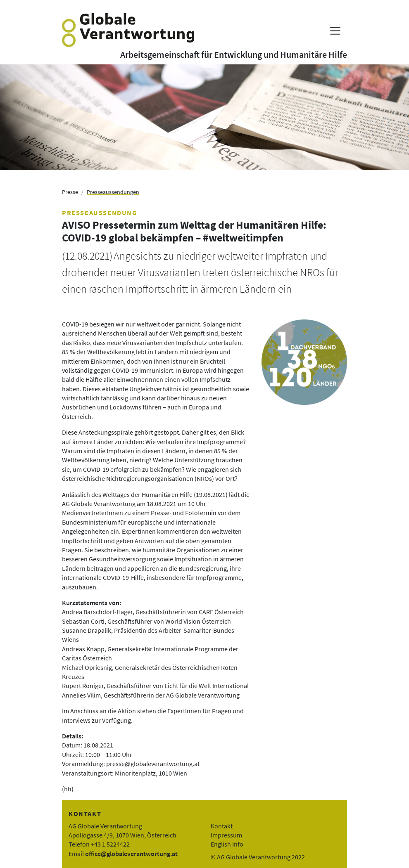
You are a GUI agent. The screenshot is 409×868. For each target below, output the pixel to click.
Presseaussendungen (113, 192)
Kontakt (222, 826)
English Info (227, 844)
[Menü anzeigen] (335, 31)
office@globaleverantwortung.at (131, 854)
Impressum (226, 835)
